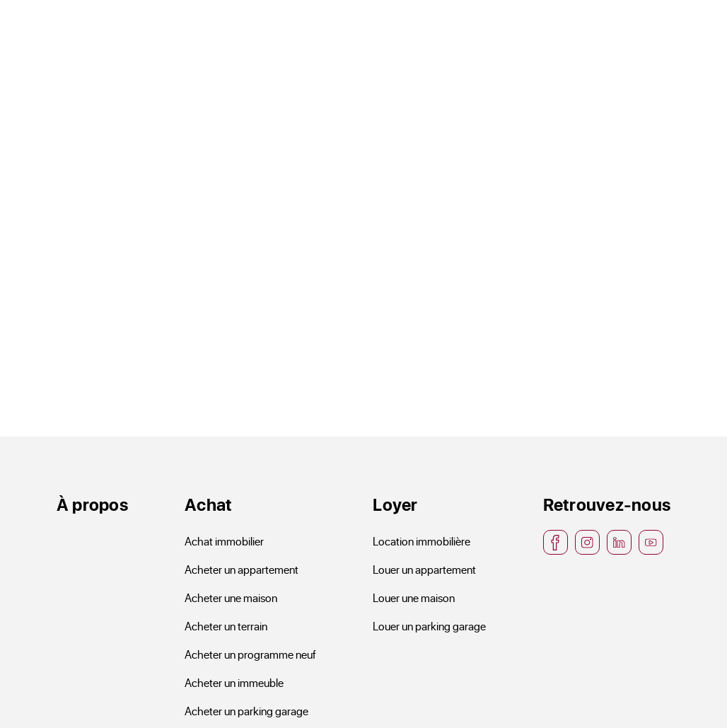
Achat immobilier (224, 541)
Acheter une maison (231, 597)
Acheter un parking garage (246, 711)
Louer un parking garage (429, 626)
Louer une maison (414, 597)
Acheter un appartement (242, 569)
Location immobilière (421, 541)
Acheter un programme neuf (250, 654)
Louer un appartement (424, 569)
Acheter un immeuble (234, 682)
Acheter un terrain (226, 626)
